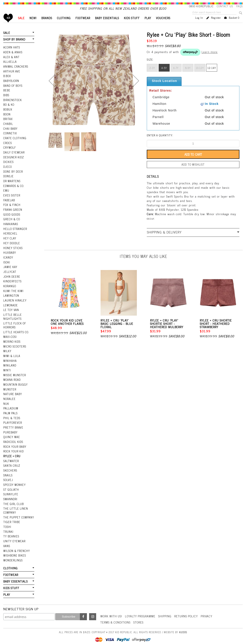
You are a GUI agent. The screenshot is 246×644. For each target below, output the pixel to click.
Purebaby (10, 430)
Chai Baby (10, 134)
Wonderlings (13, 555)
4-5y (164, 75)
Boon (7, 120)
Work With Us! (112, 610)
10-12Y (200, 75)
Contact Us (225, 6)
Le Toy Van (11, 311)
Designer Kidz (13, 161)
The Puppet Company (18, 513)
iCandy (8, 259)
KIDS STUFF (132, 25)
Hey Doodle (11, 245)
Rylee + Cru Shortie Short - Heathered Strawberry (216, 330)
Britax (8, 124)
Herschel (10, 236)
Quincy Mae (11, 435)
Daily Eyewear (14, 157)
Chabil (8, 129)
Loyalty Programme (142, 610)
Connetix (10, 138)
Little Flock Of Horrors (14, 325)
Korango (10, 287)
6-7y (176, 75)
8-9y (188, 75)
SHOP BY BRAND (14, 47)
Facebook (83, 611)
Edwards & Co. (13, 189)
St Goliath (11, 486)
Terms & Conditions (116, 616)
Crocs (7, 148)
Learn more (210, 59)
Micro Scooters (14, 346)
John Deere (11, 278)
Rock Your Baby (15, 444)
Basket (234, 25)
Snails (8, 472)
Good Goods (12, 217)
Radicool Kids (13, 439)
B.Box (7, 82)
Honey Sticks (13, 250)
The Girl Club (13, 500)
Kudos (183, 626)
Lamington (11, 296)
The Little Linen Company (15, 506)
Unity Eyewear (14, 536)
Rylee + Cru (12, 453)
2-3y (152, 75)
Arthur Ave (12, 78)
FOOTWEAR (83, 25)
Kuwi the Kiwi (13, 292)
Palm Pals (10, 411)
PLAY (148, 25)
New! (33, 25)
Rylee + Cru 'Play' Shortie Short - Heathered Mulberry (167, 330)
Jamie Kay (10, 269)
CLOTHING (64, 25)
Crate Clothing (14, 143)
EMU (6, 194)
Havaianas (11, 227)
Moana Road (12, 379)
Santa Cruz (12, 463)
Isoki (7, 264)
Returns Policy (189, 610)
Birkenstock (12, 106)
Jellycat (9, 273)
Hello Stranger (15, 231)
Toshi (7, 522)
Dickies (8, 166)
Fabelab (9, 204)
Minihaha (10, 360)
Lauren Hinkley (15, 301)
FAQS (240, 6)
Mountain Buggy (15, 383)
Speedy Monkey (14, 481)
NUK (6, 402)
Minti (7, 369)
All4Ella (10, 68)
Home (8, 25)
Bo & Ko (9, 110)
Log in (199, 25)
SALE (21, 25)
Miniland (10, 365)
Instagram (93, 611)
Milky (7, 351)
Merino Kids (12, 341)
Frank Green (12, 213)
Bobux (8, 115)
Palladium (11, 407)
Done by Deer (13, 176)
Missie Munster (14, 374)
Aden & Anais (13, 59)
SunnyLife (11, 490)
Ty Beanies (11, 531)
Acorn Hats (12, 54)
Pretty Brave (13, 425)
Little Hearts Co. (16, 332)
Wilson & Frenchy (16, 545)
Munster (10, 388)
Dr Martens (12, 185)
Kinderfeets (12, 283)
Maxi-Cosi (10, 337)
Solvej (8, 476)
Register (216, 25)
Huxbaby (10, 255)
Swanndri (10, 495)
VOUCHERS (163, 25)
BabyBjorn (11, 87)
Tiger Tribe (11, 517)
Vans (7, 541)
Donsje (8, 180)
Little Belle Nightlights (12, 317)
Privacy (210, 610)
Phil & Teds (12, 416)
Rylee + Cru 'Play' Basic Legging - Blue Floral (117, 330)
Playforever (12, 420)
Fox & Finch (12, 208)
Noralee (9, 397)
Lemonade (10, 306)
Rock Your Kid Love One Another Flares (67, 329)
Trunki (8, 527)
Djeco (7, 171)
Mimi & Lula (12, 355)
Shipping (167, 610)
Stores (140, 616)
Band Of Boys (13, 92)
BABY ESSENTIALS (107, 25)
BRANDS (47, 25)
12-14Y (212, 75)
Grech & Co (11, 222)
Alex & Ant (11, 64)
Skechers (10, 467)
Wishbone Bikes (14, 550)
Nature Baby (13, 392)
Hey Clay (10, 241)
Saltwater (11, 458)
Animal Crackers (15, 73)
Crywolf (9, 152)
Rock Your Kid (13, 448)
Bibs (6, 101)
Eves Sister (11, 199)
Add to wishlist (193, 172)
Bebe (7, 96)
